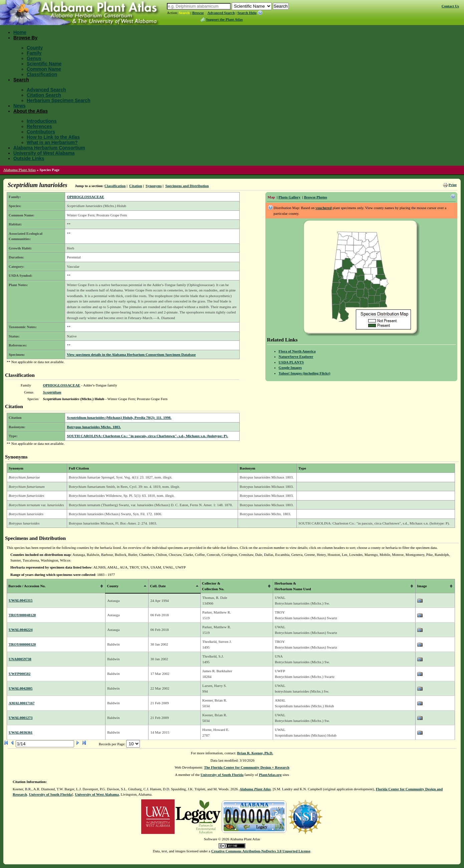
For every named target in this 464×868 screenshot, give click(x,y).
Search (184, 13)
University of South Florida (222, 775)
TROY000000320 (22, 644)
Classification (42, 74)
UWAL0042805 (21, 688)
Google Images (290, 367)
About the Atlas (31, 111)
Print (453, 185)
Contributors (41, 132)
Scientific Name (44, 64)
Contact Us (450, 6)
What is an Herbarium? (52, 142)
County (35, 48)
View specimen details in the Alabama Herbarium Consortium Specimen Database (131, 354)
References (39, 126)
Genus (34, 58)
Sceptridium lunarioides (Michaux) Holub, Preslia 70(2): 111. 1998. (119, 417)
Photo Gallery (289, 197)
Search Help (247, 13)
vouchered (324, 208)
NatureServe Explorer (296, 356)
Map (271, 197)
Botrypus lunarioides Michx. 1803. (94, 427)
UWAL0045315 (21, 600)
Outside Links (29, 158)
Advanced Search (221, 13)
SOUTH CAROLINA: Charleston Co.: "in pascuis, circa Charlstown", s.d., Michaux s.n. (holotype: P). (147, 436)
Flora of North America (297, 351)
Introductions (42, 121)
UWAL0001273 (21, 718)
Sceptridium (52, 392)
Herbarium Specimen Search (59, 100)
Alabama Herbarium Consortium (49, 148)
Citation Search (44, 95)
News (20, 106)
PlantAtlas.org (270, 775)
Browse (198, 13)
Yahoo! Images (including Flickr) (305, 373)
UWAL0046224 (21, 630)
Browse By (25, 38)
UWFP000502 (20, 674)
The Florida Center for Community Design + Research (247, 767)
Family (34, 53)
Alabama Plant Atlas (20, 170)
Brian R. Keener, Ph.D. (255, 753)
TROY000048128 (22, 615)
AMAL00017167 (22, 703)
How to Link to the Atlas (53, 137)
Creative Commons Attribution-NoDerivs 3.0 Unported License (261, 851)
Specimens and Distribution (187, 186)
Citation (136, 186)
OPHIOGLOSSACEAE (85, 197)
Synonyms (154, 186)
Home (20, 32)
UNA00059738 (20, 659)
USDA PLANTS (291, 362)
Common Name (44, 69)
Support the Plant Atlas (224, 19)
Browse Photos (316, 197)
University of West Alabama (44, 153)
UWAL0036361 (21, 732)
